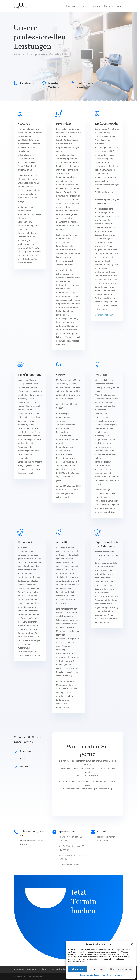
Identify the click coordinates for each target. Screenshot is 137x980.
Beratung (97, 6)
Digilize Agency (35, 976)
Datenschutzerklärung (103, 975)
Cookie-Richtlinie (86, 975)
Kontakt (120, 6)
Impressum (117, 975)
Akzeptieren (78, 969)
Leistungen (84, 6)
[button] (132, 944)
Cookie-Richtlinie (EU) (61, 969)
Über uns (108, 6)
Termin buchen (25, 64)
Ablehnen (98, 969)
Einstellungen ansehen (121, 969)
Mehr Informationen (104, 315)
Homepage (70, 6)
